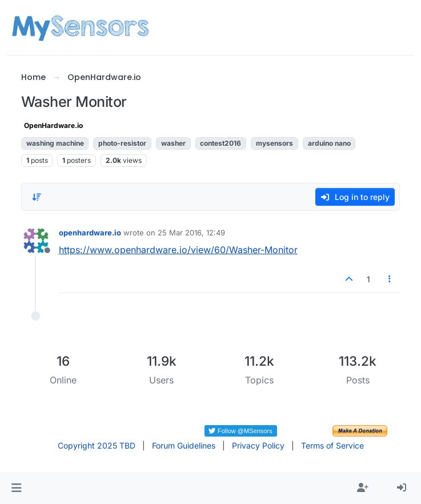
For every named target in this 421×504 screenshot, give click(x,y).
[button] (16, 488)
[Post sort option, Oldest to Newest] (37, 197)
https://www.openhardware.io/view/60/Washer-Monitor (178, 250)
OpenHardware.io (53, 125)
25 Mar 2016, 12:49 (191, 233)
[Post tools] (390, 279)
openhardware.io (90, 233)
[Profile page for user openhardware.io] (36, 241)
